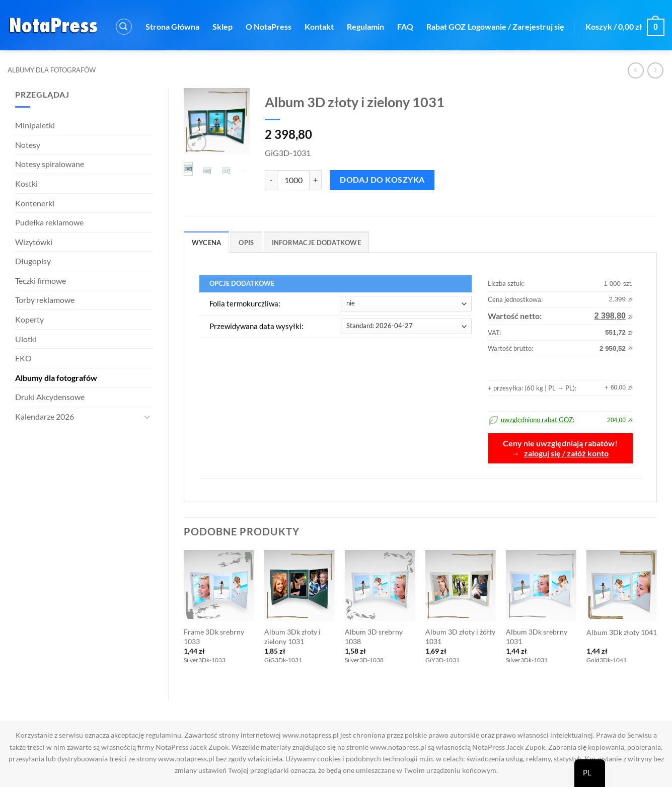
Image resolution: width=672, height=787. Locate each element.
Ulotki (26, 339)
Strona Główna (172, 26)
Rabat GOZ (446, 26)
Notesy (28, 145)
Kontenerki (35, 203)
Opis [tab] (246, 243)
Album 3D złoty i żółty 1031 (460, 637)
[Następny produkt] (636, 70)
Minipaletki (35, 125)
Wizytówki (34, 242)
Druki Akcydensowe (50, 397)
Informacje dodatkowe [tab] (316, 243)
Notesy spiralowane (50, 164)
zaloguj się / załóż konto (566, 453)
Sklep (222, 26)
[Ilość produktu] (293, 180)
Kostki (26, 183)
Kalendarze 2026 (45, 416)
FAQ (405, 26)
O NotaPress (269, 26)
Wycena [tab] (207, 243)
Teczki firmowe (41, 281)
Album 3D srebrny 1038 (374, 637)
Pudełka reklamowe (49, 222)
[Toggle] (147, 417)
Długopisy (33, 261)
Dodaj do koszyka (382, 180)
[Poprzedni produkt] (655, 70)
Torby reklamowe (45, 300)
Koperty (29, 319)
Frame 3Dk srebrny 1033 (214, 637)
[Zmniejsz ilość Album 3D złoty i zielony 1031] (271, 180)
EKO (23, 358)
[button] (124, 27)
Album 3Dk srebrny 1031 (537, 637)
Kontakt (319, 26)
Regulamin (365, 26)
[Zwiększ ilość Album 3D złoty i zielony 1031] (316, 180)
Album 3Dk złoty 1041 (622, 632)
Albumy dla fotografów (52, 70)
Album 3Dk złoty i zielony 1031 (292, 637)
